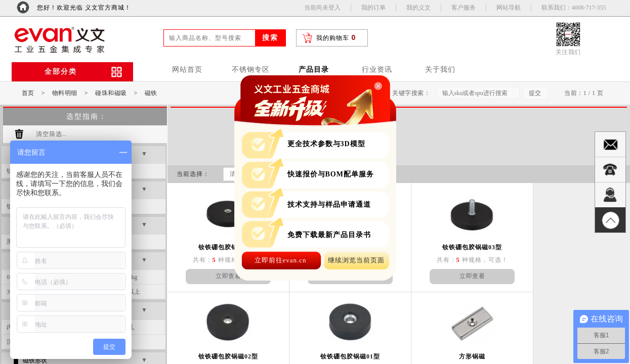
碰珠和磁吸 (111, 93)
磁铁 (151, 93)
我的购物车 (333, 38)
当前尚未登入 (322, 8)
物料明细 (65, 93)
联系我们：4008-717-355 (574, 8)
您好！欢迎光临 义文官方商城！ (84, 8)
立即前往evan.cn (281, 260)
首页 (28, 93)
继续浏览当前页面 (356, 260)
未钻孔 (125, 327)
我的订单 (373, 8)
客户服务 (464, 8)
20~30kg (127, 277)
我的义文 (418, 8)
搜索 (270, 38)
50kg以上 (128, 292)
